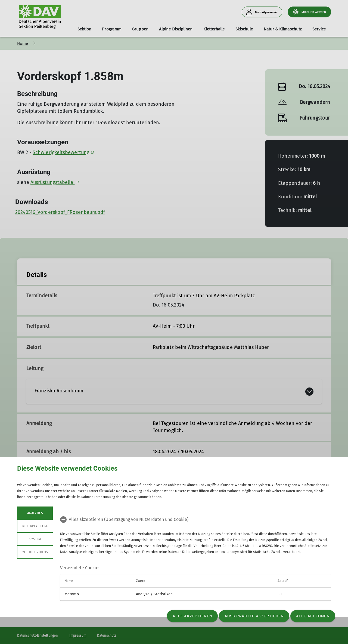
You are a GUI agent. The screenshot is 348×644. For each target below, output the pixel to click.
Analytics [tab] (35, 513)
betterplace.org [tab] (35, 526)
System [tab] (35, 539)
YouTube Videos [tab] (35, 552)
